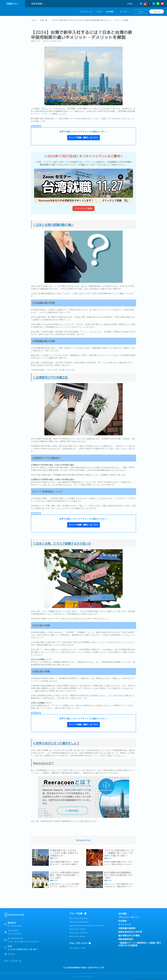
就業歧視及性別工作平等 (130, 932)
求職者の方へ (13, 4)
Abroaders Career (78, 948)
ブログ (99, 12)
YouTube (11, 954)
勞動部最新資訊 (126, 939)
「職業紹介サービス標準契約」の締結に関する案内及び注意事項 (140, 944)
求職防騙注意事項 (127, 928)
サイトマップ (125, 925)
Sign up (157, 11)
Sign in (141, 12)
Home (34, 21)
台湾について (36, 42)
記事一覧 (44, 21)
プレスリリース (86, 12)
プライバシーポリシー (129, 917)
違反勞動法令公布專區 (129, 936)
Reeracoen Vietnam (78, 933)
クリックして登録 (83, 210)
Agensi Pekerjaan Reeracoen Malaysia (87, 926)
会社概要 (123, 914)
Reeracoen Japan (77, 936)
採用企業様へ (38, 4)
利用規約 (123, 921)
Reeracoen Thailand (78, 918)
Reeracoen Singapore (79, 922)
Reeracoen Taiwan (78, 929)
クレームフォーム (13, 961)
